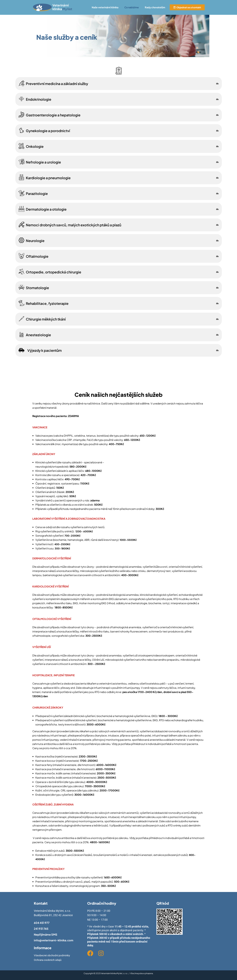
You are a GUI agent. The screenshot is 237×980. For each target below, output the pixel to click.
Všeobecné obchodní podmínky (53, 955)
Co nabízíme (132, 7)
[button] (106, 7)
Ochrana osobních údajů (48, 960)
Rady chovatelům (155, 7)
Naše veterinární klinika (105, 7)
